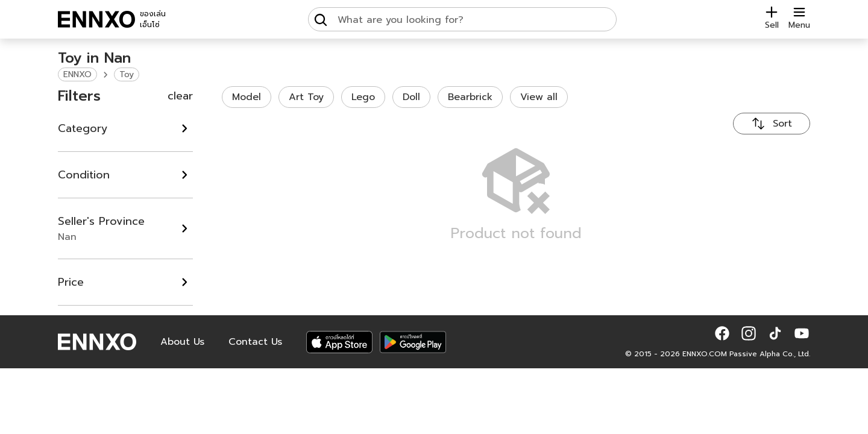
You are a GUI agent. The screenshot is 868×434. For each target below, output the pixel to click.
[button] (722, 333)
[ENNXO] (96, 19)
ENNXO (77, 74)
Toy (127, 74)
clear (180, 96)
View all (539, 97)
